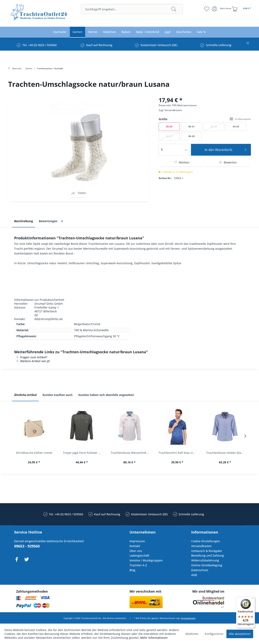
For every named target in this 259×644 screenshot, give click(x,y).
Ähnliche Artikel (25, 395)
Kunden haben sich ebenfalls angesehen (106, 395)
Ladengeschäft (139, 555)
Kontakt (135, 546)
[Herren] (93, 32)
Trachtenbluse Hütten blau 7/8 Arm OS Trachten (226, 453)
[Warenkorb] (242, 9)
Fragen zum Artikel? (31, 357)
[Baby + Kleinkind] (148, 32)
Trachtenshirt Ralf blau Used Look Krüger (178, 453)
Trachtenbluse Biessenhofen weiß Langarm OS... (131, 453)
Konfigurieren (214, 634)
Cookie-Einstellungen (206, 541)
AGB (194, 575)
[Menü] (253, 599)
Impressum (137, 541)
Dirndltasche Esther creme (34, 453)
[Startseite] (60, 32)
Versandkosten (173, 110)
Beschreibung (24, 221)
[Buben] (126, 32)
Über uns (136, 551)
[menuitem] (132, 9)
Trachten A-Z (138, 565)
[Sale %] (201, 32)
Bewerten (228, 162)
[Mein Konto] (222, 9)
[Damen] (77, 32)
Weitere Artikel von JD (32, 361)
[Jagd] (168, 32)
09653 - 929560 (27, 546)
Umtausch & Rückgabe (207, 551)
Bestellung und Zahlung (208, 555)
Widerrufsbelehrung (205, 560)
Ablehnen (192, 634)
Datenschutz (200, 570)
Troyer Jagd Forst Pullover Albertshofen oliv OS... (83, 453)
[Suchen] (174, 9)
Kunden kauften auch (57, 395)
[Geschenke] (184, 32)
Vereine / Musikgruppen (146, 560)
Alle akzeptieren (240, 634)
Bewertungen (51, 221)
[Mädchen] (110, 32)
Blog (132, 570)
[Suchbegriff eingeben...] (132, 9)
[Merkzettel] (206, 9)
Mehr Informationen (154, 638)
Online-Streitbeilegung (207, 565)
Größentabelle (240, 119)
